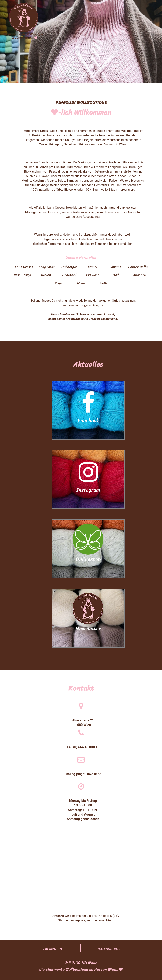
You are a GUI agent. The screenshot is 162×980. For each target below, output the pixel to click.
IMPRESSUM (53, 949)
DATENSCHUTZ (109, 949)
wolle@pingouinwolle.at (83, 774)
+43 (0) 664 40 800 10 (83, 747)
